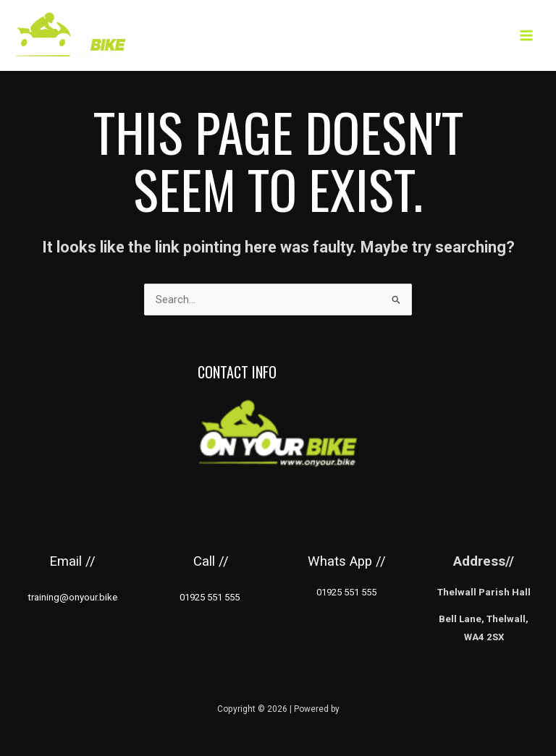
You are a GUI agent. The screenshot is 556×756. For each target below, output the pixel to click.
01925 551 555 (346, 592)
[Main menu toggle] (526, 35)
